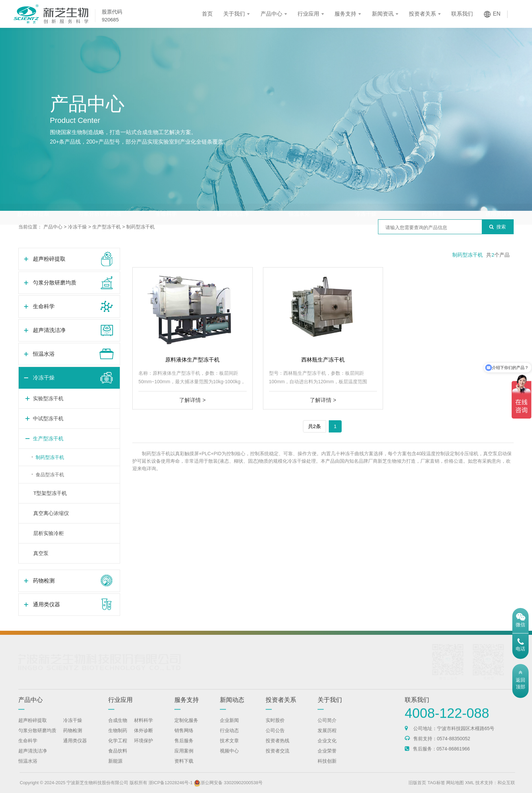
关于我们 (234, 14)
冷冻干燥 (366, 201)
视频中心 (229, 758)
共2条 (315, 426)
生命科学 (166, 201)
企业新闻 (229, 728)
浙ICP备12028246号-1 (189, 783)
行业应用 (308, 14)
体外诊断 (144, 738)
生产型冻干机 (107, 227)
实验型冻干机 (48, 398)
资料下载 (184, 769)
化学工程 (118, 748)
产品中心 (271, 14)
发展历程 (327, 738)
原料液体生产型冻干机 (192, 360)
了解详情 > (192, 400)
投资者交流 (278, 758)
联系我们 (462, 14)
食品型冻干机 (50, 475)
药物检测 (432, 201)
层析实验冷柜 (49, 533)
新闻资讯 (383, 14)
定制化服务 (186, 728)
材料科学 (144, 728)
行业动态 (229, 738)
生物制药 (118, 738)
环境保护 (144, 748)
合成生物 (118, 728)
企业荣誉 (327, 758)
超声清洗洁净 (233, 201)
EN (497, 14)
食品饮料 (118, 758)
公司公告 (275, 738)
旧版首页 (436, 783)
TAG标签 (455, 783)
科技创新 (327, 769)
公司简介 (327, 728)
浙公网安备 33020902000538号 (247, 783)
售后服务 (184, 748)
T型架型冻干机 (50, 493)
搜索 (498, 227)
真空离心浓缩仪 (51, 513)
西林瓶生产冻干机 (323, 360)
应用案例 (184, 758)
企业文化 (327, 748)
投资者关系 (422, 14)
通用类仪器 (499, 201)
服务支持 (345, 14)
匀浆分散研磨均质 (100, 201)
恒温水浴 (299, 201)
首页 (207, 14)
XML (488, 783)
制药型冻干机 (140, 227)
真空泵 (41, 553)
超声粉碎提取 (33, 201)
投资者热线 (278, 748)
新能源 (115, 769)
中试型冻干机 (48, 418)
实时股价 (275, 728)
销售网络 (184, 738)
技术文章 (229, 748)
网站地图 (474, 783)
